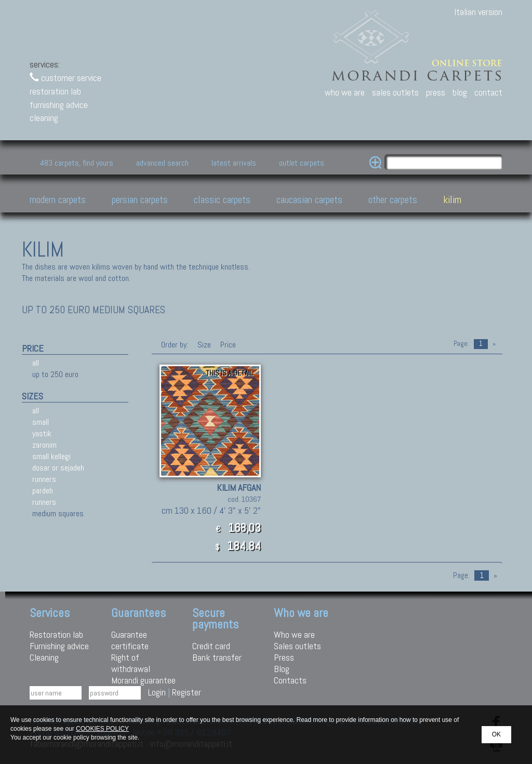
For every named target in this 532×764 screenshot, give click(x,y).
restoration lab (55, 91)
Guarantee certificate (130, 640)
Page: (461, 344)
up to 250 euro (55, 374)
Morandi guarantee (143, 680)
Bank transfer (217, 657)
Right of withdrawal (131, 663)
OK (496, 734)
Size (204, 345)
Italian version (478, 12)
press (436, 92)
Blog (282, 669)
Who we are (294, 634)
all (36, 363)
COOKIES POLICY (102, 729)
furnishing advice (59, 105)
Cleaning (44, 657)
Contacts (290, 680)
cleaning (44, 118)
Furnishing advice (59, 646)
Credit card (211, 646)
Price (227, 345)
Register (187, 692)
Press (284, 657)
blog (460, 92)
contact (488, 92)
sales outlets (395, 92)
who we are (345, 92)
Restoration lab (56, 634)
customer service (65, 78)
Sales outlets (297, 646)
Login (157, 692)
